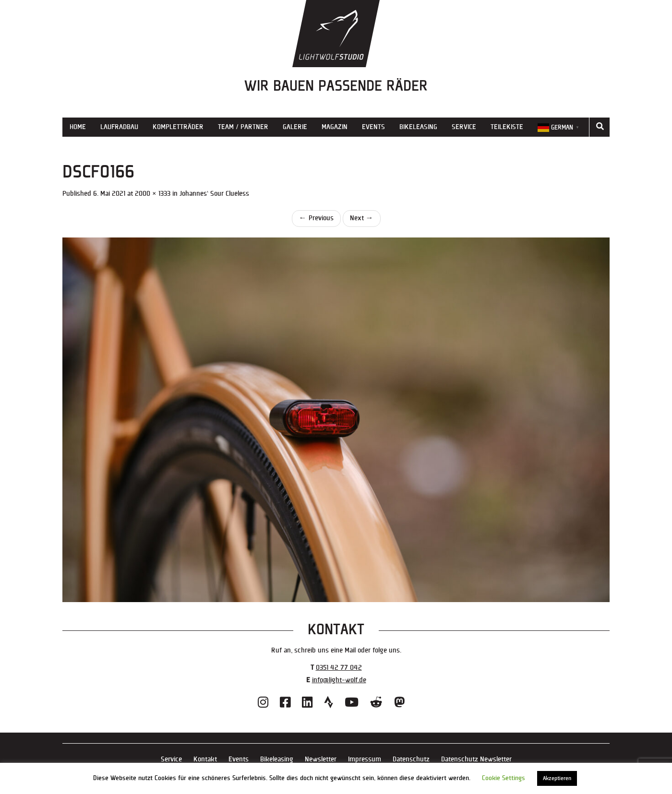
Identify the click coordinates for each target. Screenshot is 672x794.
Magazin (335, 127)
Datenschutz (411, 759)
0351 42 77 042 (339, 668)
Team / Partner (243, 127)
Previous (316, 218)
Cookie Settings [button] (504, 778)
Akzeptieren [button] (557, 778)
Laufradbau (119, 127)
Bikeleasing (418, 127)
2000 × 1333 (153, 194)
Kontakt (205, 759)
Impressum (365, 759)
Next (362, 218)
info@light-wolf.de (339, 680)
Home (78, 127)
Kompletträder (178, 127)
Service (464, 127)
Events (373, 127)
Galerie (295, 127)
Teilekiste (507, 127)
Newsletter (321, 759)
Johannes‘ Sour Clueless (214, 194)
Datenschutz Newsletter (476, 759)
